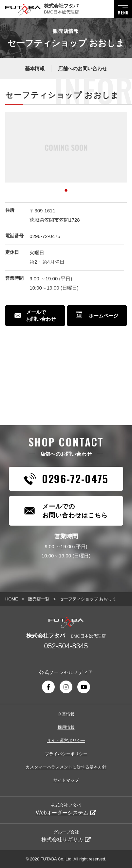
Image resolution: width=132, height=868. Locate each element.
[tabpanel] (66, 147)
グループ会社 (66, 836)
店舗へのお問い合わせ (83, 68)
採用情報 (66, 727)
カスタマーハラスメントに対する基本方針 (66, 767)
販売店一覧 (39, 599)
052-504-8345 (66, 646)
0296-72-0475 (45, 236)
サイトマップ (66, 780)
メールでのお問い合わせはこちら (66, 511)
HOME (12, 599)
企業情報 (66, 714)
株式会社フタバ (66, 809)
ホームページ (97, 316)
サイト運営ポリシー (66, 740)
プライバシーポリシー (66, 754)
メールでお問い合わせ (35, 315)
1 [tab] (66, 189)
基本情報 (35, 68)
